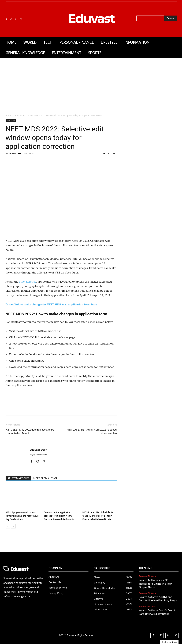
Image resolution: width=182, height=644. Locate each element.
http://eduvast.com (38, 455)
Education (20, 115)
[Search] (170, 18)
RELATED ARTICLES (18, 478)
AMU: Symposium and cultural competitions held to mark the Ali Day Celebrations (22, 516)
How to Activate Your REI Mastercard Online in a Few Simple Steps (155, 584)
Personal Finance (147, 576)
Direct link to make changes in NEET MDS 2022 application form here (51, 305)
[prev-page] (8, 526)
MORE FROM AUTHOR (45, 478)
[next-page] (13, 526)
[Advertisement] (91, 84)
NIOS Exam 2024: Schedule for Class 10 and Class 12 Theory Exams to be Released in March (98, 516)
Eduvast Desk (15, 153)
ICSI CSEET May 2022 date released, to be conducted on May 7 (30, 432)
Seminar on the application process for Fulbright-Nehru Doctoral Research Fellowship (59, 516)
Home (9, 115)
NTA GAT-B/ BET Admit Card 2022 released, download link (92, 432)
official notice (27, 282)
